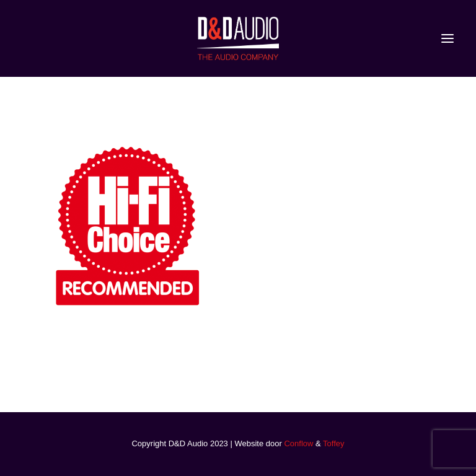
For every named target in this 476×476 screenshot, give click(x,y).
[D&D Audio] (238, 38)
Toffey (333, 443)
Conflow (298, 443)
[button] (447, 38)
